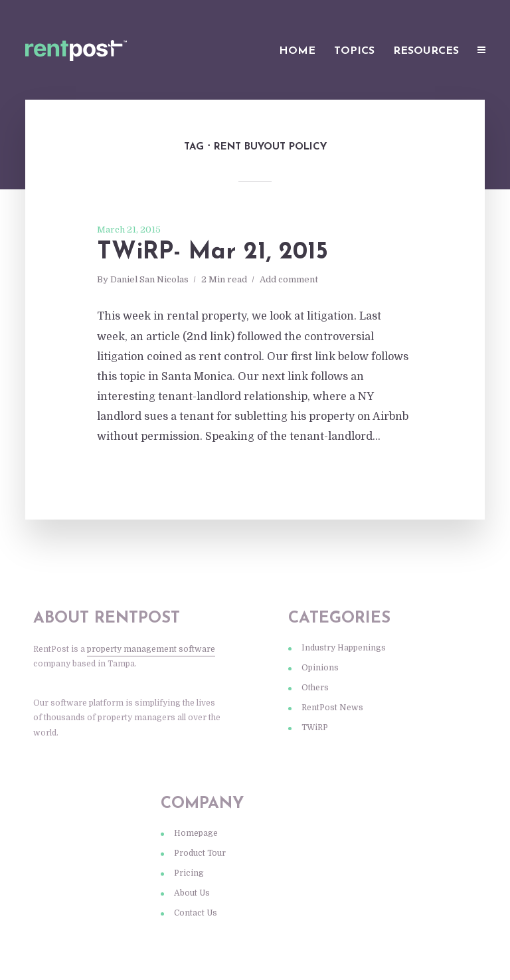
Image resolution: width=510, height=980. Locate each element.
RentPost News (332, 708)
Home (297, 51)
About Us (192, 893)
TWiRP (315, 728)
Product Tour (200, 853)
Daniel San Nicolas (149, 279)
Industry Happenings (344, 648)
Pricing (189, 873)
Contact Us (196, 913)
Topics (354, 51)
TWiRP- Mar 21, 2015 (212, 252)
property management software (151, 649)
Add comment (289, 279)
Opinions (320, 668)
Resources (426, 51)
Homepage (196, 833)
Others (315, 688)
